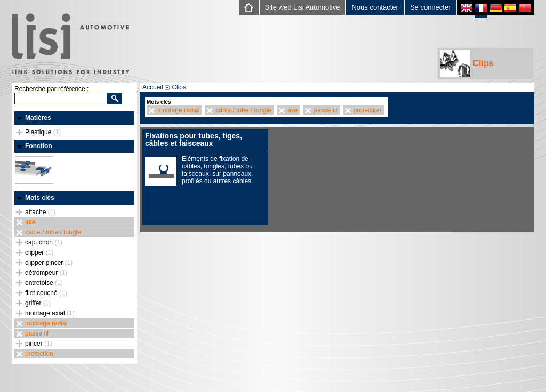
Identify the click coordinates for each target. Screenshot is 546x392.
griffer (38, 303)
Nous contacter (375, 7)
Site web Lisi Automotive (303, 7)
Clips (467, 64)
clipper (39, 252)
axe (30, 222)
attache (40, 212)
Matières (38, 118)
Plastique (43, 132)
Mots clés (40, 198)
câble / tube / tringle (53, 232)
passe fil (37, 333)
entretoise (44, 283)
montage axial (50, 313)
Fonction (39, 146)
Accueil (153, 87)
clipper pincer (49, 263)
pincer (39, 344)
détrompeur (46, 273)
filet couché (46, 293)
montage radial (46, 323)
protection (39, 354)
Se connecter (431, 7)
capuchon (44, 242)
